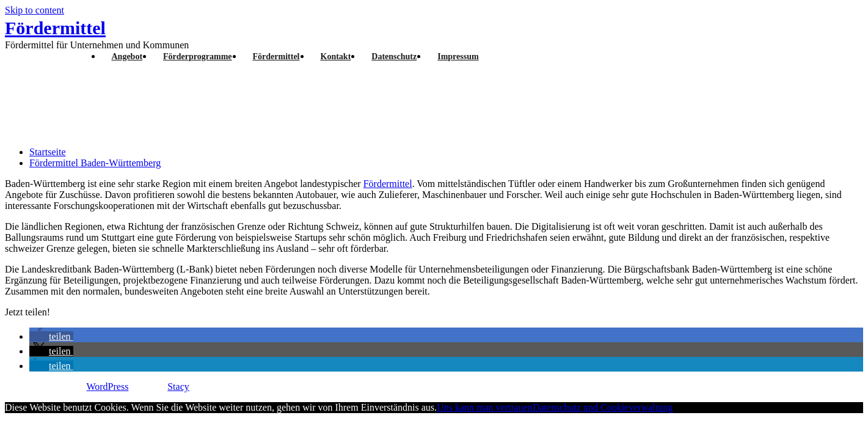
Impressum (458, 57)
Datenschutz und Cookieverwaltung (603, 407)
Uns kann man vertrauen (485, 407)
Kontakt (336, 57)
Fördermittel (55, 28)
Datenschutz (394, 57)
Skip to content (35, 10)
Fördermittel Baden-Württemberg (95, 163)
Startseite (48, 152)
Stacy (178, 387)
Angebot (127, 57)
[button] (51, 336)
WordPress (107, 387)
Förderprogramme (197, 57)
